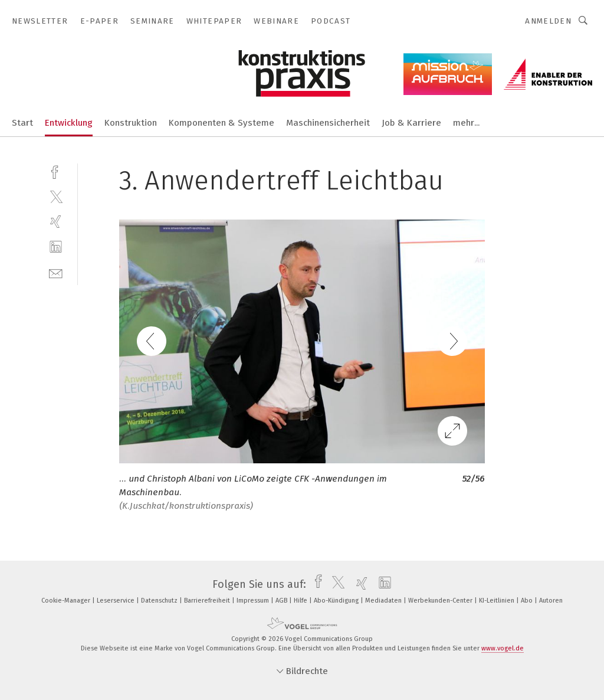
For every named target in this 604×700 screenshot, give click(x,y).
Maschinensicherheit (328, 123)
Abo (528, 601)
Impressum (254, 601)
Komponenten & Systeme (221, 123)
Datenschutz (160, 601)
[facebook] (56, 171)
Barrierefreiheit (208, 601)
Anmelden (548, 21)
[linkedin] (56, 247)
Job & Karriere (411, 123)
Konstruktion (131, 123)
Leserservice (116, 601)
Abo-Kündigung (337, 601)
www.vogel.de (503, 648)
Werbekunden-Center (441, 601)
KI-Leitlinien (498, 601)
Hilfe (301, 601)
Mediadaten (384, 601)
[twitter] (56, 196)
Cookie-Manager (67, 601)
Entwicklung (69, 123)
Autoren (551, 601)
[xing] (56, 222)
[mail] (56, 272)
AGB (282, 601)
